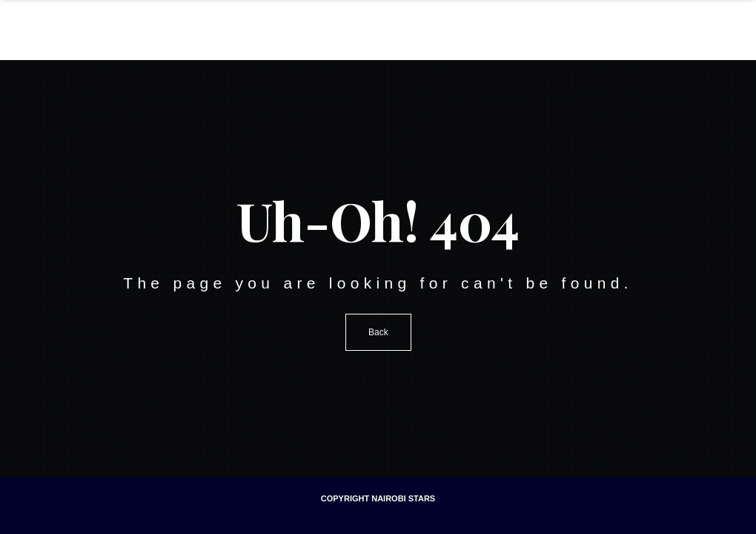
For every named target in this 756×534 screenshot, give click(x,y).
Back (378, 332)
